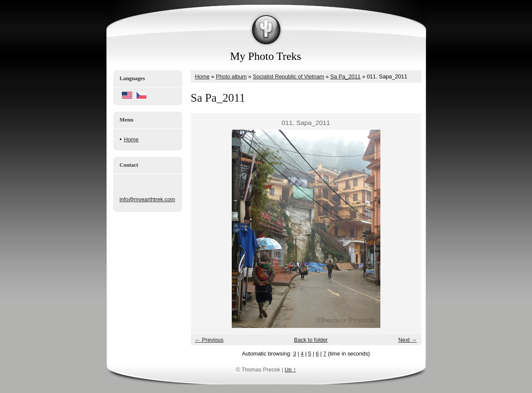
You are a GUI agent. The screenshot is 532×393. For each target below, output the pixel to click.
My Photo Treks (266, 56)
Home (131, 139)
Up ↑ (290, 370)
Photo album (231, 76)
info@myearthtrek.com (148, 199)
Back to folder (311, 340)
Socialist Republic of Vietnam (289, 76)
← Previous (209, 340)
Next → (408, 340)
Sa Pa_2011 (345, 76)
